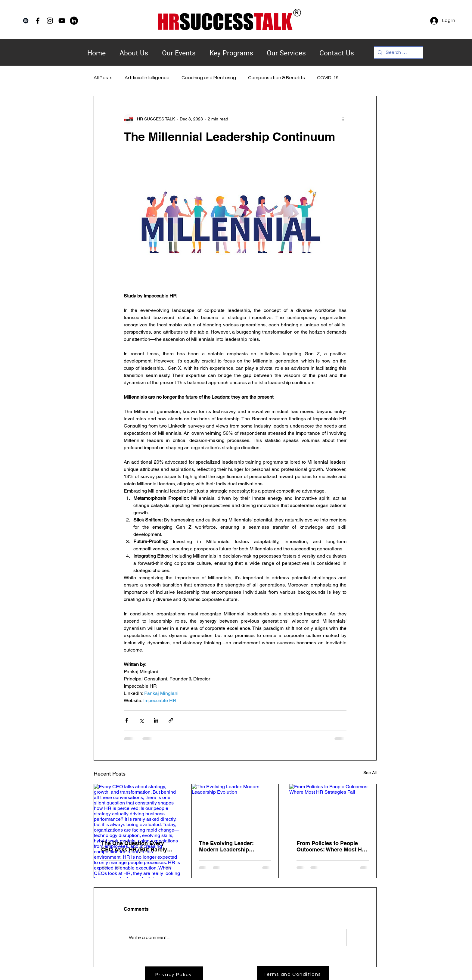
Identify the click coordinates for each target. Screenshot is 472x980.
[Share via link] (171, 720)
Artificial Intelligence (147, 78)
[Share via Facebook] (127, 720)
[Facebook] (38, 21)
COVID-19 (328, 78)
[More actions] (343, 119)
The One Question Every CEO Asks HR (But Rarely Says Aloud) (134, 846)
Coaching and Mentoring (209, 78)
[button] (231, 49)
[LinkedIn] (74, 21)
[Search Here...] (398, 53)
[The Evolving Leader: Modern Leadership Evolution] (235, 808)
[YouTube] (62, 21)
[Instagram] (50, 21)
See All (370, 773)
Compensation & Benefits (276, 78)
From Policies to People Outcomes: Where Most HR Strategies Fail (331, 846)
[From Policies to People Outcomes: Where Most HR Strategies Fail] (333, 808)
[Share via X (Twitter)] (141, 720)
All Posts (103, 78)
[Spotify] (26, 21)
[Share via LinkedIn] (156, 720)
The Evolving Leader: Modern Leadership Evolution (226, 846)
